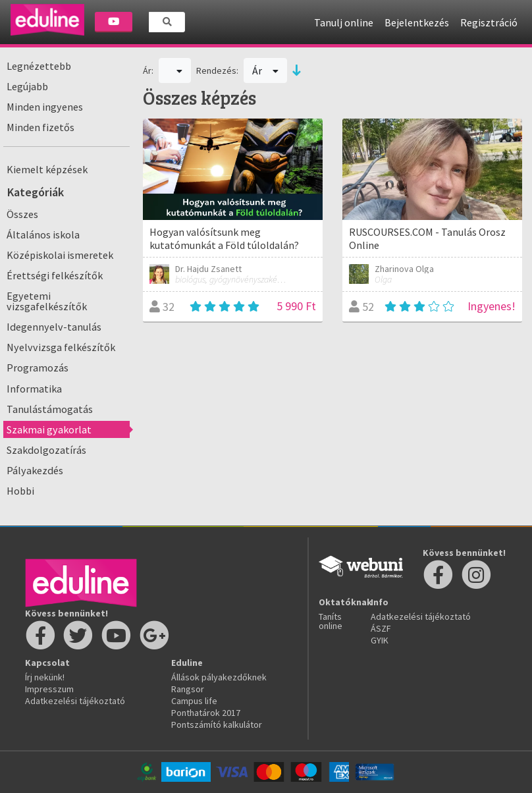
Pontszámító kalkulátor (217, 725)
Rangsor (188, 689)
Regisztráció (489, 22)
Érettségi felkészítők (55, 275)
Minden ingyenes (45, 107)
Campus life (194, 701)
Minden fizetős (40, 127)
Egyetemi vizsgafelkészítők (47, 301)
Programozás (38, 368)
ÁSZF (381, 628)
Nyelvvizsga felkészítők (61, 347)
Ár (266, 70)
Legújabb (27, 86)
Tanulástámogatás (50, 409)
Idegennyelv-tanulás (54, 327)
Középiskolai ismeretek (60, 255)
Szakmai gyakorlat (49, 429)
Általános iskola (43, 234)
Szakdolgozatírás (46, 450)
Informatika (34, 389)
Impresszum (49, 689)
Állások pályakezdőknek (219, 677)
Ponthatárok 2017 (206, 713)
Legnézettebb (39, 66)
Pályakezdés (35, 470)
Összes (22, 214)
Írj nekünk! (45, 677)
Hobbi (20, 491)
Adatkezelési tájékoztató (75, 701)
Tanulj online (344, 22)
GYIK (380, 640)
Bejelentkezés (417, 22)
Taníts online (331, 621)
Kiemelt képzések (47, 169)
